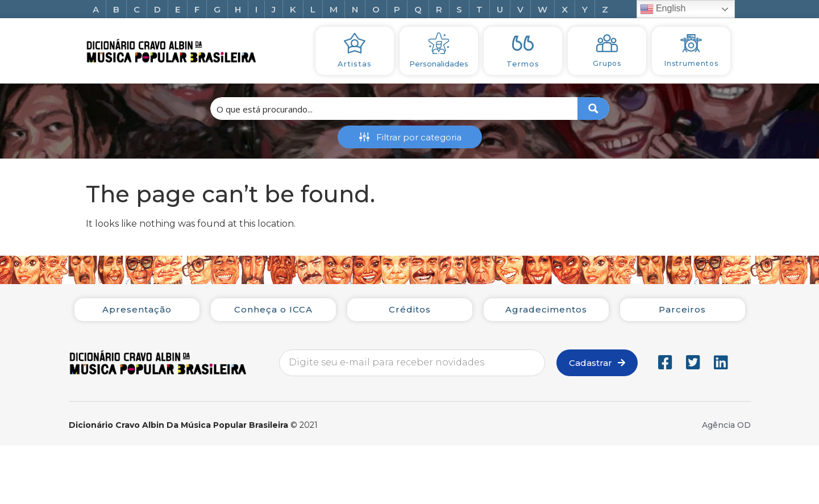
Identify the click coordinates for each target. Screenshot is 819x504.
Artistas (355, 64)
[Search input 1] (394, 109)
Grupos (607, 63)
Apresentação (137, 309)
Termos (523, 64)
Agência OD (726, 425)
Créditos (410, 309)
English (663, 9)
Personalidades (439, 64)
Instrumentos (691, 63)
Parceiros (682, 309)
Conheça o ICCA (273, 309)
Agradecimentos (546, 309)
